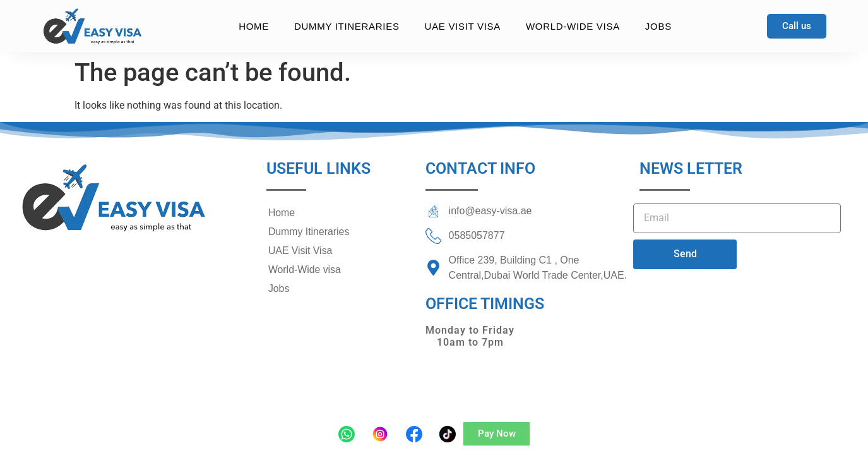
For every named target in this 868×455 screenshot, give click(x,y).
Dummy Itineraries (347, 26)
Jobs (658, 26)
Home (254, 26)
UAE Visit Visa (463, 26)
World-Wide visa (573, 26)
